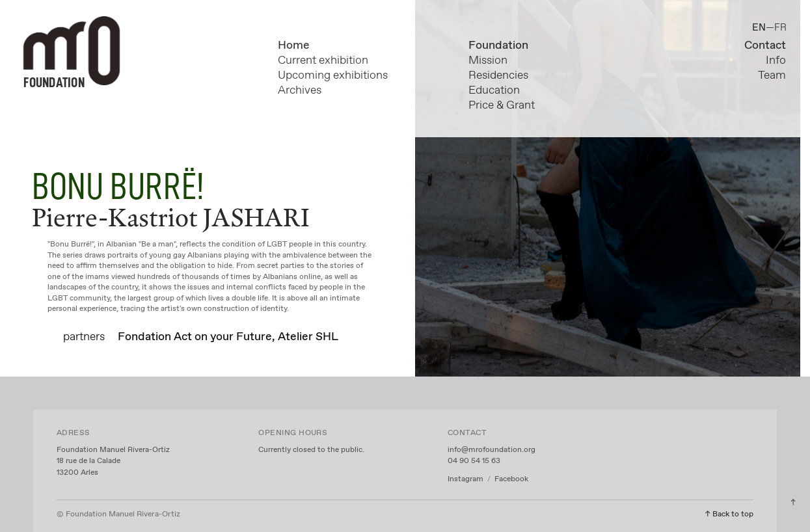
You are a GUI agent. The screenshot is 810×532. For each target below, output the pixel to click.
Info (776, 60)
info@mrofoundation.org (492, 450)
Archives (300, 90)
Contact (765, 46)
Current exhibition (323, 60)
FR (780, 28)
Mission (488, 60)
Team (772, 75)
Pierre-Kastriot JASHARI (171, 217)
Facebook (511, 479)
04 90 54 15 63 (474, 461)
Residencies (498, 75)
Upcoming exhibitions (333, 75)
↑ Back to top (729, 514)
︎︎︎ (793, 503)
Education (494, 90)
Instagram (466, 479)
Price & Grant (502, 105)
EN (759, 28)
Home (294, 46)
